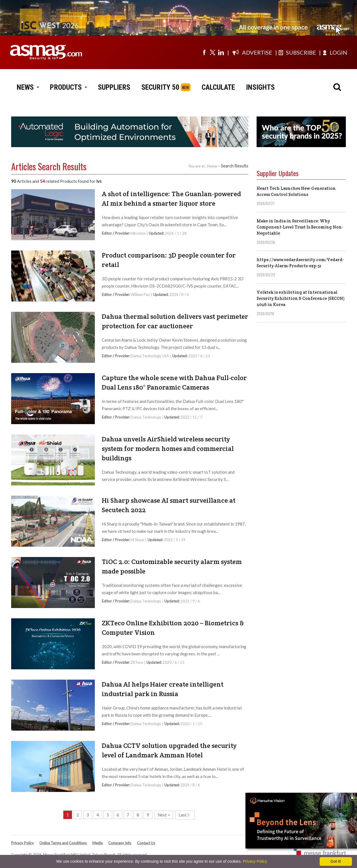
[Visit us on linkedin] (221, 52)
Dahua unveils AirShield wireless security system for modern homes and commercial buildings (168, 448)
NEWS (28, 87)
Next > (164, 815)
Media (97, 843)
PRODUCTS (68, 87)
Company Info (120, 843)
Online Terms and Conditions (63, 843)
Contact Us (146, 843)
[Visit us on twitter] (213, 52)
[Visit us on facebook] (204, 52)
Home (212, 166)
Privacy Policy (22, 843)
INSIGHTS (260, 87)
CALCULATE (218, 87)
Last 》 (185, 815)
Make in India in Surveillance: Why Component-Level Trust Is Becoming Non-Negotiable (300, 227)
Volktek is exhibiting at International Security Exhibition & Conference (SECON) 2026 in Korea (301, 298)
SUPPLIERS (114, 87)
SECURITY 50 (160, 87)
